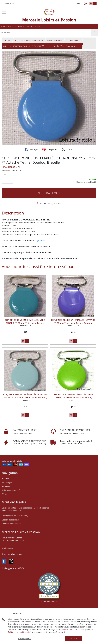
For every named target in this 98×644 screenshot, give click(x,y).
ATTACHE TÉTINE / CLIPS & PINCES (29, 40)
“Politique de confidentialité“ (19, 632)
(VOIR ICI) (41, 240)
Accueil (8, 40)
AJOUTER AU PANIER (49, 193)
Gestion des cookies (10, 520)
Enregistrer (50, 149)
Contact (78, 3)
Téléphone (7, 548)
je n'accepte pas (25, 639)
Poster (67, 149)
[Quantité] (7, 181)
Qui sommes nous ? (11, 490)
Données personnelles (11, 524)
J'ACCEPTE (74, 639)
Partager (32, 149)
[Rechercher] (94, 33)
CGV (4, 494)
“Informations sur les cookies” (68, 629)
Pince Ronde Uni (73, 40)
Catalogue (7, 482)
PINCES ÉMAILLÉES (55, 40)
